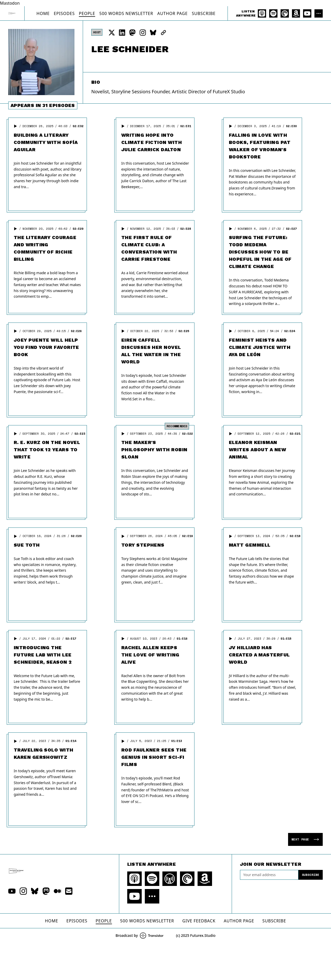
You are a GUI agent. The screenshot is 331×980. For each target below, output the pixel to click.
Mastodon (10, 3)
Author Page (172, 13)
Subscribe (204, 13)
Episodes (64, 13)
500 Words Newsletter (126, 13)
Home (43, 13)
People (87, 13)
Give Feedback (199, 921)
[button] (16, 126)
